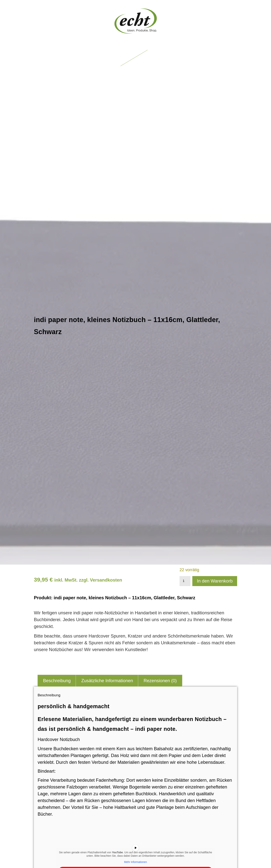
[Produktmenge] (185, 581)
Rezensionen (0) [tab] (160, 681)
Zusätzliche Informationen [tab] (107, 681)
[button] (136, 58)
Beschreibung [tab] (57, 681)
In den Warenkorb (215, 581)
